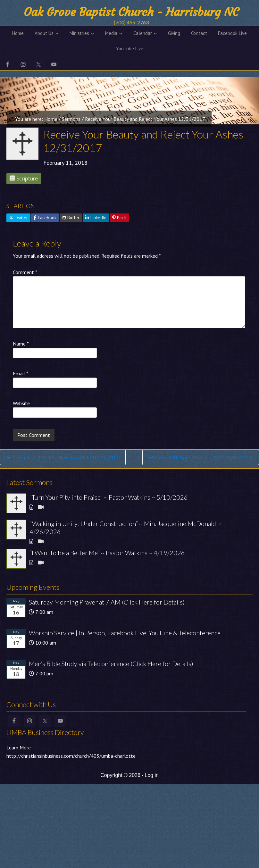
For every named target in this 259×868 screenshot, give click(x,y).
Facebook (45, 218)
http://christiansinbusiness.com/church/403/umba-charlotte (71, 756)
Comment (25, 272)
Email (21, 373)
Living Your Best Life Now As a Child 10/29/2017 (63, 457)
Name (21, 344)
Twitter (18, 218)
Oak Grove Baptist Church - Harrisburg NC (131, 12)
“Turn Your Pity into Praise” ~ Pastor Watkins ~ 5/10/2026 (109, 497)
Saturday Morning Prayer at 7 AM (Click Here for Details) (107, 602)
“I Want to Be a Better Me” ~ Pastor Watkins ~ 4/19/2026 (107, 553)
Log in (152, 775)
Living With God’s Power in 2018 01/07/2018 (201, 457)
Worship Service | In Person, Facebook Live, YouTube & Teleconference (125, 633)
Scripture (24, 178)
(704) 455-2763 (131, 22)
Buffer (71, 218)
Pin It (119, 218)
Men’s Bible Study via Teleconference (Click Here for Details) (111, 664)
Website (21, 403)
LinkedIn (96, 218)
